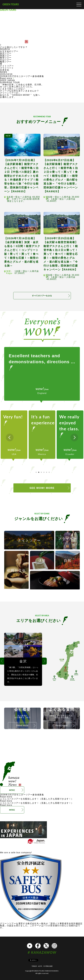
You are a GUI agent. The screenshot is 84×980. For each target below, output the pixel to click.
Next (74, 437)
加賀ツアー (6, 55)
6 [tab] (49, 472)
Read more (7, 78)
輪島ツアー (6, 62)
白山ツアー (6, 60)
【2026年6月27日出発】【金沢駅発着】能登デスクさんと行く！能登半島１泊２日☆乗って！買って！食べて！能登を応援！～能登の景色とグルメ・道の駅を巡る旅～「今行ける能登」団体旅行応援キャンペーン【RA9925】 (61, 176)
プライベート (7, 68)
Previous (10, 437)
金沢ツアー (6, 53)
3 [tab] (41, 472)
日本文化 (5, 70)
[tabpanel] (14, 434)
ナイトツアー (7, 66)
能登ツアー (6, 58)
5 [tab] (47, 472)
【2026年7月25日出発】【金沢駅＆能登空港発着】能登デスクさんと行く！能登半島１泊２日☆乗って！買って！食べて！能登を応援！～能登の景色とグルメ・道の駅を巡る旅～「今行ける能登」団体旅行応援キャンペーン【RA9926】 (61, 254)
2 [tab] (39, 472)
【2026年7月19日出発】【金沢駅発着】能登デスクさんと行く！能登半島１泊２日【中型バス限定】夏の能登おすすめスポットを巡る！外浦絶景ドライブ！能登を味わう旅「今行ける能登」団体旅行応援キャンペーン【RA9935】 (21, 176)
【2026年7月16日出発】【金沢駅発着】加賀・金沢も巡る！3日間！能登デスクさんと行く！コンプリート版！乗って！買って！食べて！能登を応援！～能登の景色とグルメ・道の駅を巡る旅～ (22, 252)
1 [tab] (36, 472)
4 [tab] (44, 472)
